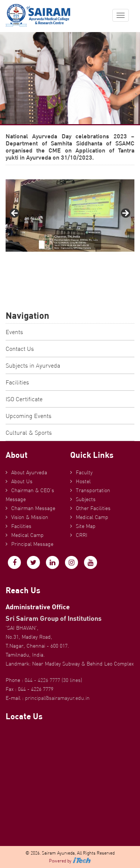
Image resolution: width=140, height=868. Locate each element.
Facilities (17, 382)
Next (125, 214)
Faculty (84, 472)
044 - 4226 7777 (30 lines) (53, 680)
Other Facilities (93, 508)
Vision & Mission (30, 517)
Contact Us (20, 349)
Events (14, 332)
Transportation (93, 490)
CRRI (82, 535)
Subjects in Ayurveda (33, 365)
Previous (15, 214)
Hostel (83, 481)
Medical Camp (27, 535)
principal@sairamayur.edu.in (57, 698)
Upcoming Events (29, 416)
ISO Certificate (24, 399)
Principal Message (32, 544)
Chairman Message (33, 508)
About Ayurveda (29, 472)
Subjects (86, 499)
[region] (70, 216)
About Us (22, 481)
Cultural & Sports (29, 433)
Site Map (86, 526)
